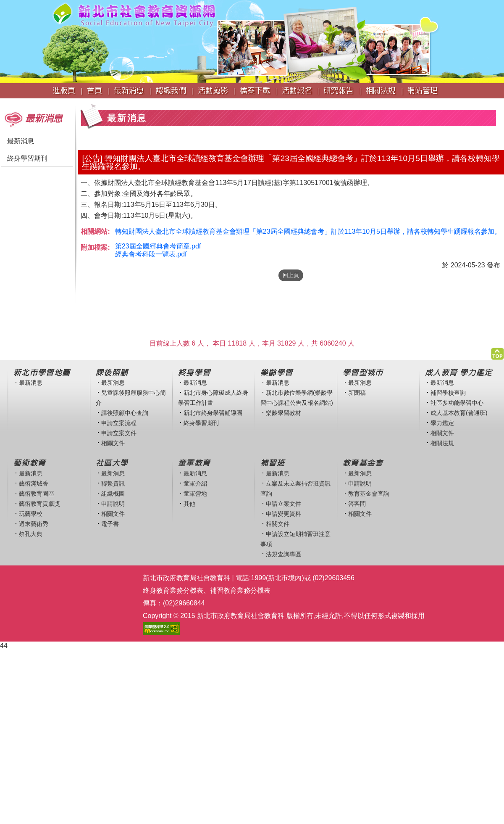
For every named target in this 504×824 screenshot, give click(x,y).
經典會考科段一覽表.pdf (151, 254)
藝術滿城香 (34, 483)
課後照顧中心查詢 (125, 413)
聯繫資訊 (113, 483)
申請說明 (113, 504)
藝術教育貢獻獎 (39, 504)
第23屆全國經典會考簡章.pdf (158, 246)
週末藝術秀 (34, 524)
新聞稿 (357, 393)
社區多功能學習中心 (457, 403)
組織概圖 (113, 494)
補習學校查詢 (448, 393)
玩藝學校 (31, 514)
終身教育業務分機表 (173, 590)
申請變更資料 (283, 514)
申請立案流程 (119, 423)
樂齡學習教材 (283, 413)
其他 (189, 504)
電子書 (110, 524)
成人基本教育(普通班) (459, 413)
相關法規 (442, 443)
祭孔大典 (31, 534)
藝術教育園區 (37, 494)
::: (3, 102)
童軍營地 (195, 494)
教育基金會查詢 (369, 494)
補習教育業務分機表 (240, 590)
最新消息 (21, 141)
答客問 (357, 504)
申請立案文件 (119, 433)
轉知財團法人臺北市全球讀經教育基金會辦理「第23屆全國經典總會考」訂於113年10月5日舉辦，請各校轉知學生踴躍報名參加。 (308, 231)
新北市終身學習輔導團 (213, 413)
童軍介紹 (195, 483)
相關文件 (113, 443)
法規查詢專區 (283, 554)
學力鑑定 (442, 423)
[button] (497, 352)
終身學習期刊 (27, 158)
